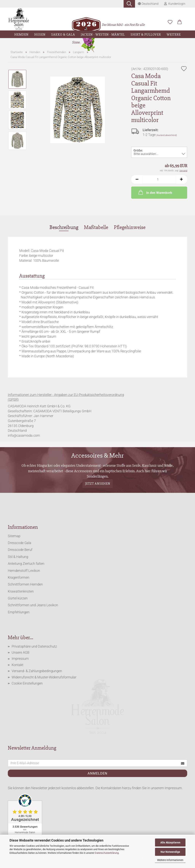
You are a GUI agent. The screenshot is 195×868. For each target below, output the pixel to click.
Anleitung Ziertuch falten (26, 564)
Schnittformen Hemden (25, 584)
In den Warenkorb (155, 192)
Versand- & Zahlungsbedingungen (37, 671)
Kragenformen (19, 577)
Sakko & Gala (63, 34)
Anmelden (97, 773)
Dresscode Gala (20, 543)
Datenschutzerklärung (107, 853)
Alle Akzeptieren (170, 842)
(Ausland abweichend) (167, 135)
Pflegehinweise (130, 227)
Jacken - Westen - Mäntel (103, 34)
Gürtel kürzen (18, 598)
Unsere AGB (20, 652)
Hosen (40, 34)
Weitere (174, 34)
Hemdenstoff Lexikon (24, 571)
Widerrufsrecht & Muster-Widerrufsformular (44, 677)
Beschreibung (64, 227)
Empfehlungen (19, 612)
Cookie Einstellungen (27, 683)
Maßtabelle (96, 227)
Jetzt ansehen (98, 483)
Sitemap (14, 536)
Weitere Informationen (170, 860)
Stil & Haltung (18, 557)
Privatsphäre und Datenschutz (34, 646)
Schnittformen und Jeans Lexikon (33, 605)
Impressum (20, 659)
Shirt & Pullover (146, 34)
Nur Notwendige (170, 852)
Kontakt (18, 665)
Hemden (21, 34)
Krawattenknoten (21, 591)
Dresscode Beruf (20, 550)
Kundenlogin (175, 4)
